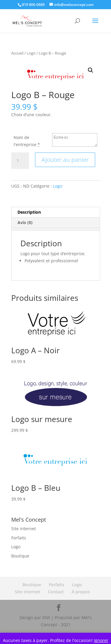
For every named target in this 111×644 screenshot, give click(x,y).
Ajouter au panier (65, 160)
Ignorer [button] (101, 640)
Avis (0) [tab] (25, 222)
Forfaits (19, 538)
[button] (91, 70)
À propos (81, 592)
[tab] (55, 229)
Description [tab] (29, 212)
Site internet (24, 529)
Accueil (17, 53)
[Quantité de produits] (20, 161)
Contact (56, 592)
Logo (31, 53)
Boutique (20, 556)
